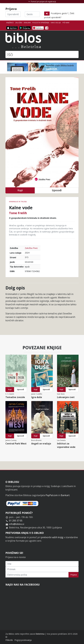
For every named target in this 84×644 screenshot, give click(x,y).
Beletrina (40, 634)
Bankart (65, 495)
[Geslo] (32, 14)
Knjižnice (10, 23)
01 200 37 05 (16, 521)
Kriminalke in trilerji (18, 202)
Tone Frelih (18, 213)
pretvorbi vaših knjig (52, 537)
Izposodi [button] (57, 190)
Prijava (74, 575)
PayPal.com (52, 495)
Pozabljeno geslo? (59, 13)
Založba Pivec (31, 248)
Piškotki (9, 640)
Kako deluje (56, 23)
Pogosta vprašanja (41, 23)
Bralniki (27, 23)
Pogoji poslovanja (23, 640)
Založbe (19, 23)
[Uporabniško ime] (13, 14)
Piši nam (66, 23)
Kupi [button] (20, 190)
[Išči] (42, 54)
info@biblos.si (17, 524)
